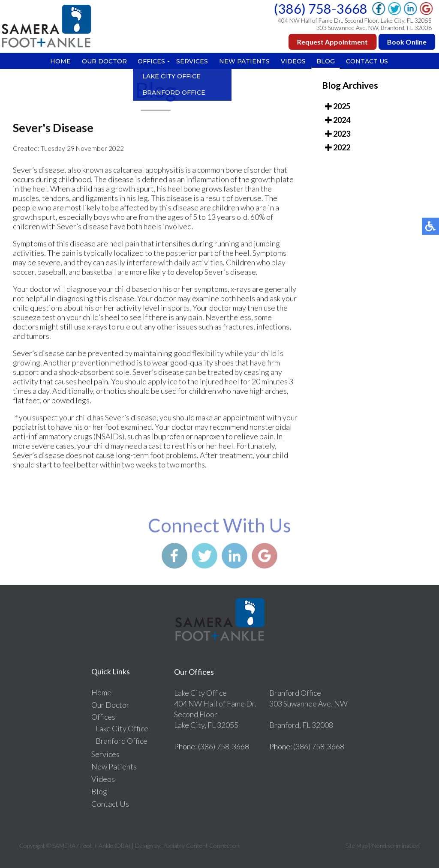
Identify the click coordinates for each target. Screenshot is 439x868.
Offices (151, 61)
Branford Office (122, 741)
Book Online (408, 42)
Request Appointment (333, 42)
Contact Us (367, 61)
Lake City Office (122, 728)
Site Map (356, 846)
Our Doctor (104, 61)
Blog (326, 61)
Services (192, 61)
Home (60, 61)
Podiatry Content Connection (201, 846)
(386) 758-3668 (322, 9)
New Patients (244, 61)
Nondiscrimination (396, 846)
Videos (293, 61)
